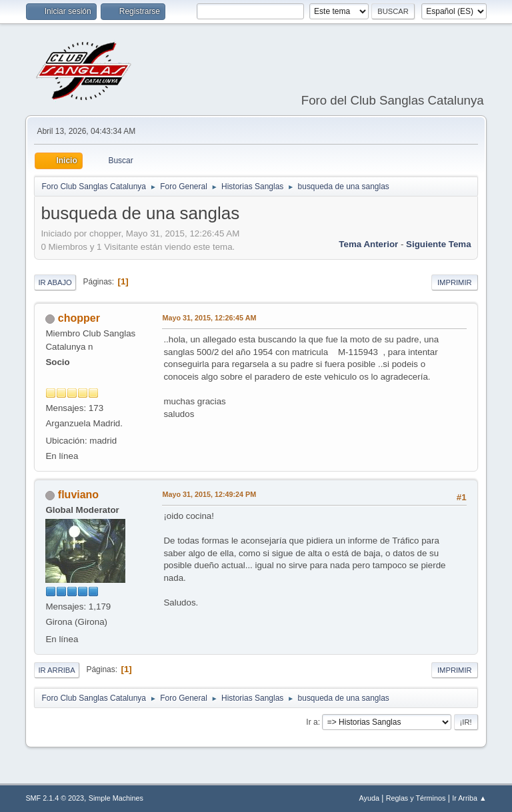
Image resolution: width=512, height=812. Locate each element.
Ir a (312, 722)
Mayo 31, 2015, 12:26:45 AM (209, 318)
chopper (79, 318)
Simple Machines (116, 798)
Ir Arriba (56, 670)
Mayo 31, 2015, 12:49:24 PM (209, 494)
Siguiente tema (439, 244)
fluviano (78, 495)
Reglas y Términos (416, 798)
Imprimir (455, 282)
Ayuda (369, 798)
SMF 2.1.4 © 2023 (55, 798)
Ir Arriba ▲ (469, 798)
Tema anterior (368, 244)
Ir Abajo (55, 282)
